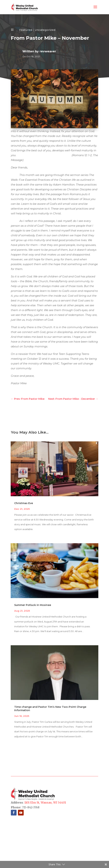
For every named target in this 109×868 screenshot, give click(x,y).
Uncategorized (45, 30)
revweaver (48, 51)
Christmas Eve (24, 503)
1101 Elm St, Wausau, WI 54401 (45, 802)
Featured (26, 30)
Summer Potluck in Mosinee (33, 605)
